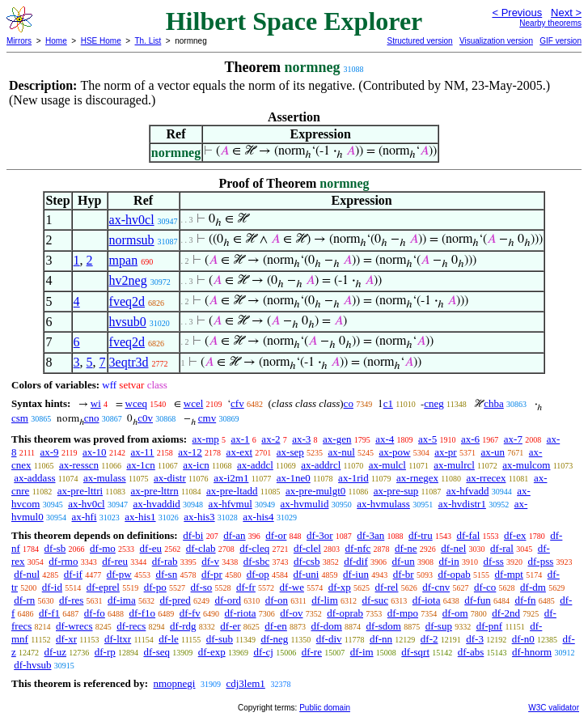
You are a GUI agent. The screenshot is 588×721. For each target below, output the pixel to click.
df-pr (212, 574)
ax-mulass (105, 478)
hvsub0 (128, 322)
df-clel (307, 548)
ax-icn (196, 465)
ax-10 (95, 452)
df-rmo (63, 561)
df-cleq (254, 548)
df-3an (370, 535)
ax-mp (206, 439)
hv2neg (128, 280)
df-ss (493, 561)
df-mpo (403, 613)
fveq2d (127, 301)
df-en (275, 626)
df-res (71, 600)
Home (56, 41)
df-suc (376, 600)
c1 (388, 403)
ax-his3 (199, 517)
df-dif (356, 561)
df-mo (103, 548)
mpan (124, 260)
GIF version (561, 41)
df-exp (212, 652)
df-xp (340, 587)
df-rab (165, 561)
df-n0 (523, 639)
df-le (169, 639)
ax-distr (170, 478)
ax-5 (427, 439)
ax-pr (445, 452)
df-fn (525, 600)
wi (96, 403)
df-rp (105, 652)
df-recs (131, 626)
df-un (404, 561)
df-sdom (384, 626)
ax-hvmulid (305, 504)
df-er (230, 626)
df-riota (241, 613)
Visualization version (496, 41)
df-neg (274, 639)
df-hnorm (532, 652)
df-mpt (509, 574)
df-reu (115, 561)
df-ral (502, 548)
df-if (73, 574)
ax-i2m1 (231, 478)
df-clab (201, 548)
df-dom (327, 626)
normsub (132, 240)
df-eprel (103, 587)
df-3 (475, 639)
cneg (434, 403)
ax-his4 (258, 517)
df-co (485, 587)
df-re (312, 652)
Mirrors (19, 41)
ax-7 (513, 439)
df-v (210, 561)
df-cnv (436, 587)
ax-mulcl (387, 465)
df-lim (325, 600)
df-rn (24, 600)
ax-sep (290, 452)
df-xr (66, 639)
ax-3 (301, 439)
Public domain (325, 708)
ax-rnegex (417, 478)
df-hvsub (32, 665)
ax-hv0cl (132, 220)
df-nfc (358, 548)
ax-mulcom (526, 465)
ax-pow (395, 452)
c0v (145, 418)
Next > (566, 13)
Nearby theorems (550, 23)
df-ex (515, 535)
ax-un (493, 452)
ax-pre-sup (396, 491)
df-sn (166, 574)
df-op (258, 574)
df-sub (220, 639)
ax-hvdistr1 (462, 504)
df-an (234, 535)
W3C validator (554, 708)
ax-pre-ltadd (232, 491)
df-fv (190, 613)
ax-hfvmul (231, 504)
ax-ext (239, 452)
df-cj (263, 652)
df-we (292, 587)
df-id (52, 587)
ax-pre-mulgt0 (315, 491)
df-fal (468, 535)
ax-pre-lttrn (154, 491)
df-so (202, 587)
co (349, 403)
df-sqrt (415, 652)
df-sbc (257, 561)
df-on (277, 600)
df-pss (541, 561)
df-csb (307, 561)
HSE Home (101, 41)
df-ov (291, 613)
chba (494, 403)
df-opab (454, 574)
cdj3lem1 (245, 683)
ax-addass (34, 478)
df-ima (122, 600)
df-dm (533, 587)
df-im (362, 652)
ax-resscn (79, 465)
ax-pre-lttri (80, 491)
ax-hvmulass (383, 504)
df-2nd (506, 613)
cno (92, 418)
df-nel (453, 548)
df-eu (151, 548)
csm (20, 418)
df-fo (95, 613)
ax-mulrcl (454, 465)
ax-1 (241, 439)
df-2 (429, 639)
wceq (136, 403)
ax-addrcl (321, 465)
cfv (237, 403)
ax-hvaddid (156, 504)
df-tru (421, 535)
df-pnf (490, 626)
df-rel (387, 587)
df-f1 (49, 613)
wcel (194, 403)
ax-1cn (140, 465)
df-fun (478, 600)
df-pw (119, 574)
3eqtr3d (129, 362)
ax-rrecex (486, 478)
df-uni (307, 574)
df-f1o (143, 613)
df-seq (157, 652)
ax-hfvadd (468, 491)
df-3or (320, 535)
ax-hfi (84, 517)
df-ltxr (118, 639)
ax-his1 (140, 517)
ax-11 (142, 452)
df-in (448, 561)
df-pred (175, 600)
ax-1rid (353, 478)
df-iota (427, 600)
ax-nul (342, 452)
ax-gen (337, 439)
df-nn (381, 639)
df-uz (55, 652)
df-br (404, 574)
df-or (276, 535)
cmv (207, 418)
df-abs (471, 652)
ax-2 (271, 439)
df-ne (406, 548)
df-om (455, 613)
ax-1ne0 (294, 478)
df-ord (228, 600)
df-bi (193, 535)
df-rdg (183, 626)
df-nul (27, 574)
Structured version (419, 41)
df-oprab (345, 613)
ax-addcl (255, 465)
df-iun (356, 574)
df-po (155, 587)
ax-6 (470, 439)
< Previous (517, 13)
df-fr (246, 587)
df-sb (55, 548)
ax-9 (50, 452)
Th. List (148, 41)
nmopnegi (174, 683)
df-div (329, 639)
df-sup (439, 626)
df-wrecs (74, 626)
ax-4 (385, 439)
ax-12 (190, 452)
